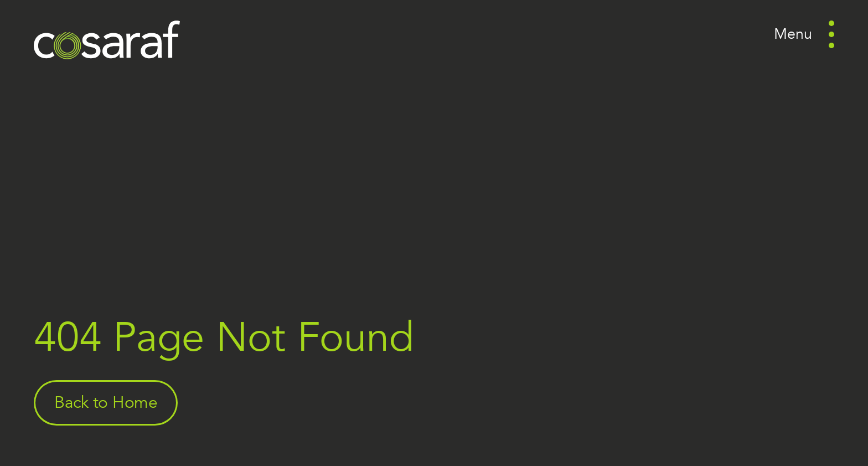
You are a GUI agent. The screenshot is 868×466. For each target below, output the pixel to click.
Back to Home (106, 403)
